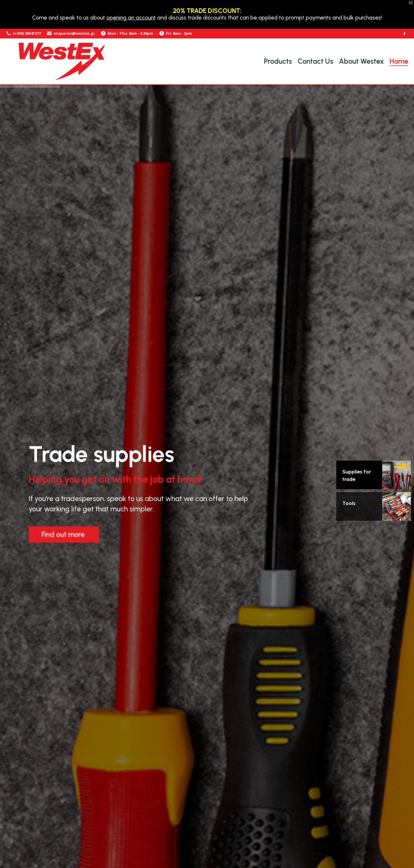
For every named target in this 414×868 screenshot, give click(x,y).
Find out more (63, 537)
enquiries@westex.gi (71, 33)
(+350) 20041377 (23, 33)
